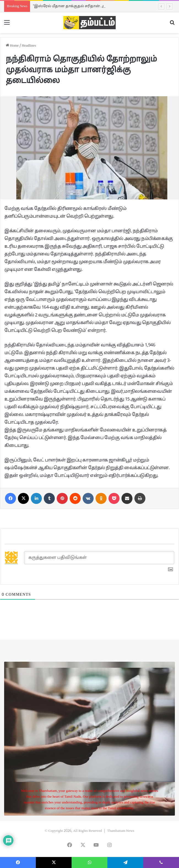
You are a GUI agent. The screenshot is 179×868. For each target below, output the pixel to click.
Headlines (29, 46)
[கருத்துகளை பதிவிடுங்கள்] (99, 558)
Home (12, 46)
